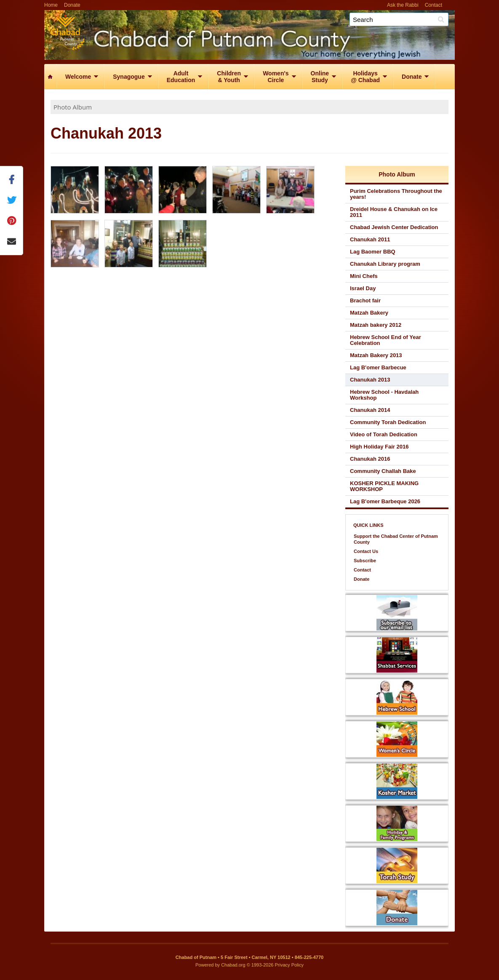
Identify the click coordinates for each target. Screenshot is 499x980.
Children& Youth (229, 77)
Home (51, 5)
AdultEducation (181, 77)
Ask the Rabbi (403, 5)
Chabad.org (233, 965)
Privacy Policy (289, 965)
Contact (434, 5)
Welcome (78, 77)
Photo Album (73, 107)
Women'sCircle (276, 77)
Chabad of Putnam (274, 33)
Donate (72, 5)
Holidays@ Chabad (365, 77)
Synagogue (129, 77)
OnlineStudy (320, 77)
